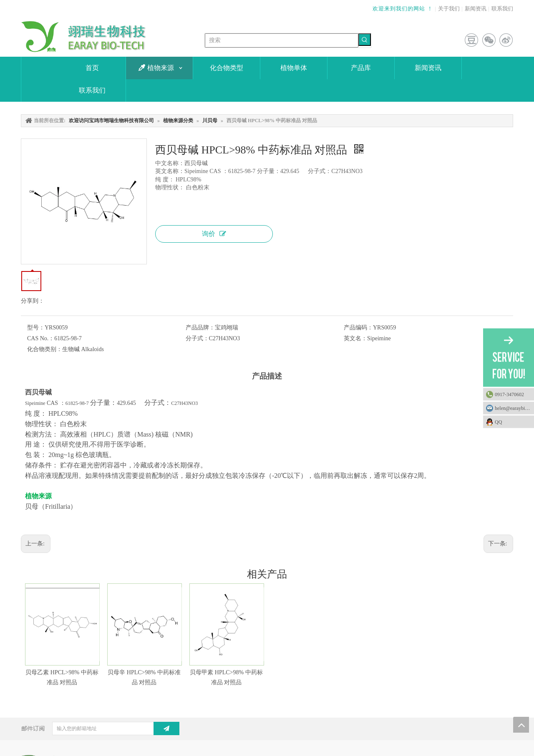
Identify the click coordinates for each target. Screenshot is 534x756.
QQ (512, 422)
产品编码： (358, 328)
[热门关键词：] (365, 40)
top (521, 725)
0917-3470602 (509, 394)
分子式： (197, 338)
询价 (214, 234)
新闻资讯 (476, 9)
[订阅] (166, 728)
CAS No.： (41, 338)
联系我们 (502, 9)
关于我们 (449, 9)
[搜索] (282, 40)
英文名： (355, 338)
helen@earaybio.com (514, 408)
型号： (36, 328)
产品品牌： (200, 328)
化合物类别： (45, 349)
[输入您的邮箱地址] (110, 728)
